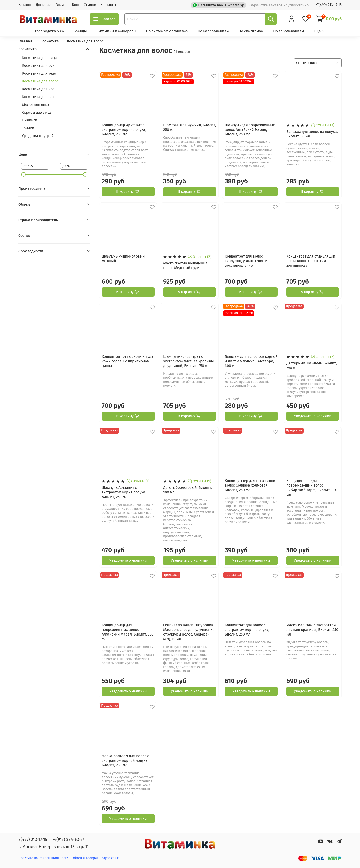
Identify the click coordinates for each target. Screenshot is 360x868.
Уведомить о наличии (313, 416)
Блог (76, 5)
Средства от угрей (38, 136)
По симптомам (251, 31)
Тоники (28, 128)
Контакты (108, 5)
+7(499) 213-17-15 (329, 5)
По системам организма (167, 31)
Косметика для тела (39, 73)
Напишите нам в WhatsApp (219, 5)
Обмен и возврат (85, 858)
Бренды (80, 31)
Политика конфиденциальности (43, 858)
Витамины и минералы (116, 31)
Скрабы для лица (37, 112)
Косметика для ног (38, 89)
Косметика (28, 49)
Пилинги (30, 120)
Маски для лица (36, 105)
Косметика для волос (40, 81)
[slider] (23, 174)
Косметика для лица (39, 58)
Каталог (25, 5)
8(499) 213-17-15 (33, 840)
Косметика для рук (38, 66)
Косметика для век (38, 97)
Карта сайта (111, 858)
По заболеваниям (289, 31)
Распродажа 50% (49, 31)
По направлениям (213, 31)
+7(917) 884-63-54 (69, 840)
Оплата (62, 5)
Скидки (90, 5)
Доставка (44, 5)
